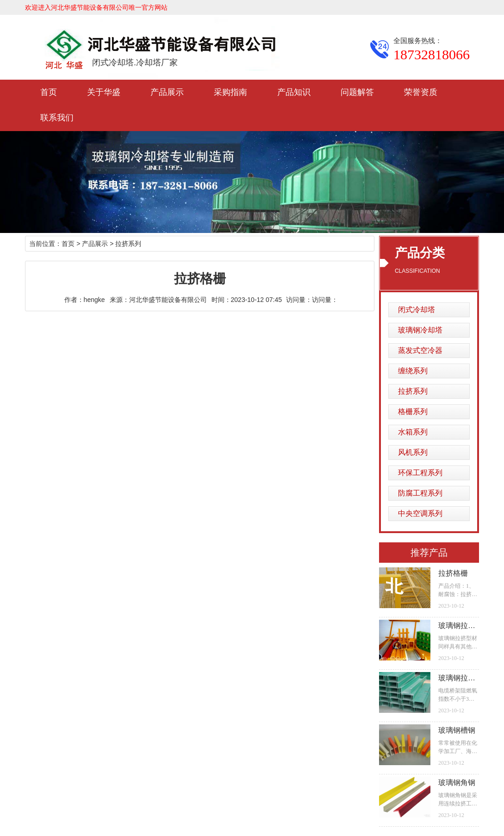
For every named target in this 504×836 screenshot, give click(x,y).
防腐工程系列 (420, 493)
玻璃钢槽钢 (457, 730)
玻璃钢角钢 (457, 783)
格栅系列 (413, 412)
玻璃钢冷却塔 (420, 330)
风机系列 (413, 452)
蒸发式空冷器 (420, 350)
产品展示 (167, 92)
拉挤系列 (413, 391)
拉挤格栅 (453, 573)
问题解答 (357, 92)
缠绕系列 (413, 371)
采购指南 (230, 92)
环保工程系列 (420, 473)
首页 (49, 92)
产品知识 (294, 92)
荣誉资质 (421, 92)
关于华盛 (104, 92)
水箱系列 (413, 432)
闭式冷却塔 (417, 310)
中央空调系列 (420, 513)
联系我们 (57, 118)
